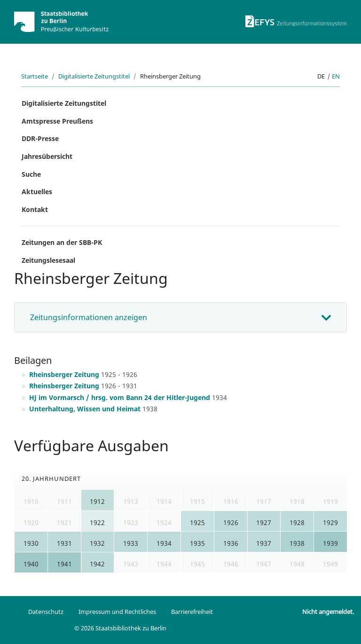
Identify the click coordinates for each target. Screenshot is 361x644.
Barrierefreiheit (192, 612)
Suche (31, 174)
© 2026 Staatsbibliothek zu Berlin (120, 628)
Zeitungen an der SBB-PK (62, 242)
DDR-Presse (40, 138)
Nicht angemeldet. (328, 612)
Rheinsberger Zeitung (64, 374)
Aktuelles (37, 192)
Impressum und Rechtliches (117, 612)
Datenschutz (46, 612)
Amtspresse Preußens (57, 121)
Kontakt (35, 209)
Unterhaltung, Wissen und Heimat (85, 409)
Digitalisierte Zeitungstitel (94, 76)
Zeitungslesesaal (48, 260)
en (336, 76)
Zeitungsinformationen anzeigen (89, 317)
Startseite (35, 76)
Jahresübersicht (47, 156)
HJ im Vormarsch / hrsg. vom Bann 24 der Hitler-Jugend (120, 397)
